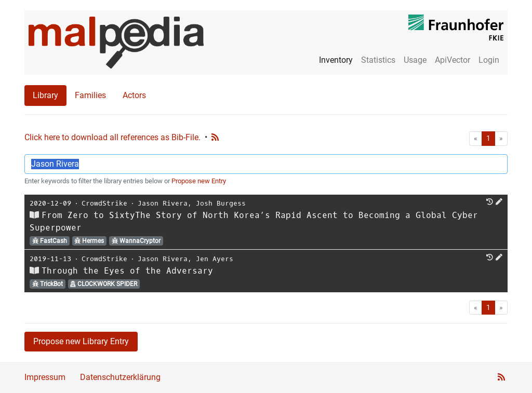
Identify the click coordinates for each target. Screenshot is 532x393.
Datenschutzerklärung (120, 377)
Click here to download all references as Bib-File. (112, 137)
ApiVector (453, 60)
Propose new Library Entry (81, 341)
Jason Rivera (163, 203)
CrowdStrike (104, 203)
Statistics (378, 60)
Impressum (45, 377)
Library (45, 95)
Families (90, 95)
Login (489, 60)
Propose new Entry (199, 181)
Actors (134, 95)
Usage (415, 60)
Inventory (336, 60)
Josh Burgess (221, 203)
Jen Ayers (215, 259)
